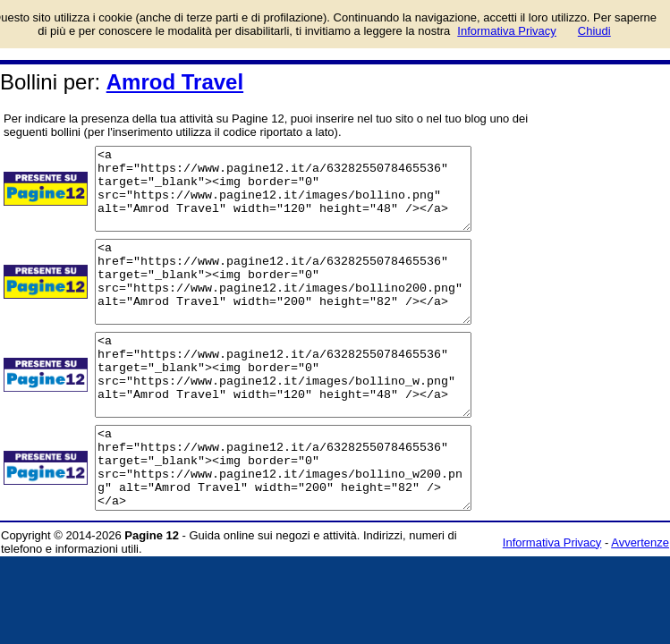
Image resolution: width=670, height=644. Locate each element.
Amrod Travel (175, 82)
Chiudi (594, 31)
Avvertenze (640, 607)
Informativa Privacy (552, 607)
